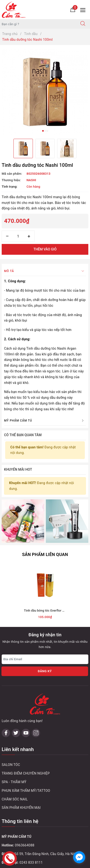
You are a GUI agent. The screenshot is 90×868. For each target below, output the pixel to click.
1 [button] (43, 131)
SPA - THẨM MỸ (14, 782)
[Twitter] (16, 733)
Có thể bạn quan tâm (23, 435)
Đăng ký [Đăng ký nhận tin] (45, 671)
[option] (45, 92)
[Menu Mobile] (84, 9)
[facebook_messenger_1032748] (79, 857)
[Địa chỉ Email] (45, 659)
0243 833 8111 (31, 862)
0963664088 (25, 845)
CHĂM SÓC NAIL (15, 799)
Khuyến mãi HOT (18, 469)
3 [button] (47, 131)
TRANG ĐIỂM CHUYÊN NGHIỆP (26, 773)
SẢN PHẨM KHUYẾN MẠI (21, 808)
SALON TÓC (11, 765)
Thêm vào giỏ (45, 249)
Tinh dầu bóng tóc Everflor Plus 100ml (51, 610)
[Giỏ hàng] (73, 9)
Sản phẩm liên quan (45, 554)
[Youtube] (26, 733)
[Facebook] (6, 733)
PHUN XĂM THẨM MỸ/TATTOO (26, 791)
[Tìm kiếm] (83, 24)
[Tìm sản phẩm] (38, 24)
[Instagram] (36, 733)
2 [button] (45, 131)
